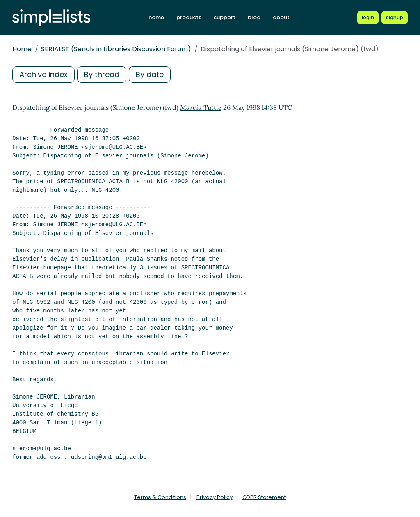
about (281, 17)
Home (22, 49)
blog (254, 17)
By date (150, 74)
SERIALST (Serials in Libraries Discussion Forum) (116, 49)
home (156, 17)
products (189, 17)
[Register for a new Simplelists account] (395, 18)
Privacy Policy (215, 497)
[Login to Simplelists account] (368, 18)
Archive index (43, 74)
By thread (102, 74)
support (225, 17)
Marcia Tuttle (201, 107)
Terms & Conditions (160, 497)
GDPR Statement (264, 497)
